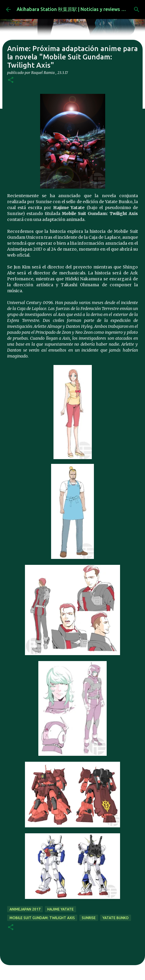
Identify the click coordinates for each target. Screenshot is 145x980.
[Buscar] (137, 10)
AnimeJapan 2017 (25, 909)
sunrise (89, 918)
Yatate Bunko (116, 918)
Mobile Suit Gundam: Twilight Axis (42, 918)
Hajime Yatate (60, 909)
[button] (11, 80)
